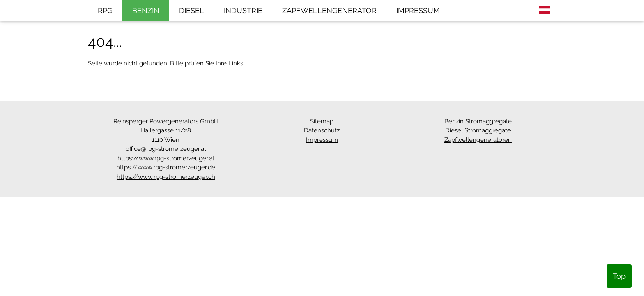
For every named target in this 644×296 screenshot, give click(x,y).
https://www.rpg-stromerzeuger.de (166, 167)
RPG (105, 10)
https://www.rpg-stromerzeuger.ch (166, 177)
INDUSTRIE (243, 10)
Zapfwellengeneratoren (478, 140)
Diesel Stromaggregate (478, 130)
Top (619, 276)
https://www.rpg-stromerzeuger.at (166, 158)
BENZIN (146, 10)
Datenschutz (322, 130)
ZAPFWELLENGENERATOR (329, 10)
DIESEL (192, 10)
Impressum (322, 140)
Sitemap (322, 121)
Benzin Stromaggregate (478, 121)
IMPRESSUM (418, 10)
